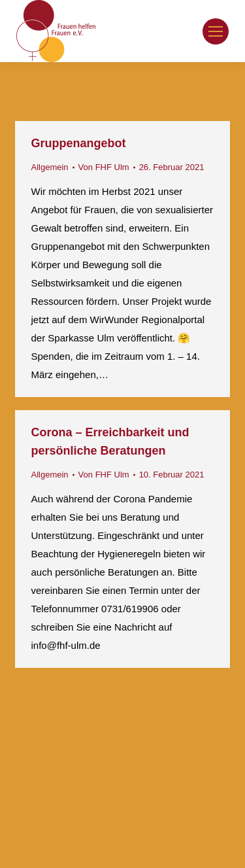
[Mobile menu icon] (216, 31)
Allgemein (50, 167)
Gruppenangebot (79, 143)
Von (104, 167)
